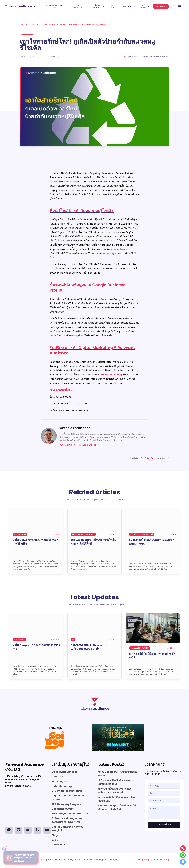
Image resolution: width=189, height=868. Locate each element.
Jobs (55, 840)
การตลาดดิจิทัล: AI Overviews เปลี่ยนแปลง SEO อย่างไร (115, 791)
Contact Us (59, 845)
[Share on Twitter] (34, 57)
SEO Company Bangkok (66, 804)
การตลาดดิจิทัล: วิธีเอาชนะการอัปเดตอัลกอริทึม (117, 799)
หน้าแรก (23, 25)
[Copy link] (58, 57)
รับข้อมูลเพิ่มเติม (164, 825)
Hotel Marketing (62, 786)
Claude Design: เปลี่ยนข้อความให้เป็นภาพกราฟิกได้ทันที (117, 807)
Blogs (55, 835)
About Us (57, 777)
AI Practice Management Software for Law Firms (67, 820)
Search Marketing (111, 375)
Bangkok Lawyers (63, 809)
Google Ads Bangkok (65, 772)
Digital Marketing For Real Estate (68, 797)
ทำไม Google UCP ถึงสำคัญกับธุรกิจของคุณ (118, 774)
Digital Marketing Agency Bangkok (67, 829)
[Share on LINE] (42, 57)
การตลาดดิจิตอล (49, 25)
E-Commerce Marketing (67, 791)
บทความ (34, 25)
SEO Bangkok (60, 781)
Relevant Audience (61, 860)
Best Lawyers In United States (70, 813)
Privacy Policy (143, 860)
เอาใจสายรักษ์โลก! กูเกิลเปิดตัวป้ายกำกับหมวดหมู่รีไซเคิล (82, 25)
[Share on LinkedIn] (38, 57)
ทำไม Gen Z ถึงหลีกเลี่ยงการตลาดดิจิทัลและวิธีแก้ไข (116, 782)
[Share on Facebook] (31, 57)
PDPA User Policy (161, 860)
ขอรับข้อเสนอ (161, 6)
